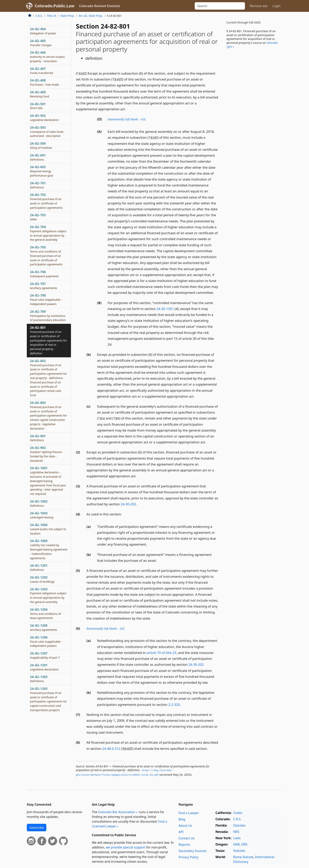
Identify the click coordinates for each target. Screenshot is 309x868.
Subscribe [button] (37, 828)
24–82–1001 (48, 481)
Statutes (239, 825)
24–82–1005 (49, 549)
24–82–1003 (42, 515)
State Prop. (67, 16)
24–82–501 (38, 106)
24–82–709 (48, 316)
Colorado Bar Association (117, 812)
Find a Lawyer (189, 813)
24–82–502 (44, 118)
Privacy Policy (188, 857)
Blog (182, 819)
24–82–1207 (45, 655)
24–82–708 (46, 300)
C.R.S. (39, 16)
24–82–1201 (39, 567)
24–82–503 (47, 132)
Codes (238, 813)
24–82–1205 (44, 627)
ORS (244, 844)
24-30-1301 (165, 309)
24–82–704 (48, 233)
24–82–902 (46, 454)
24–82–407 (41, 71)
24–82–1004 (48, 529)
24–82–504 (41, 145)
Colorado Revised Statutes (100, 6)
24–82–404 (43, 31)
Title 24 (52, 16)
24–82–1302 (39, 679)
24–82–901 (38, 438)
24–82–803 (48, 415)
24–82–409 (40, 94)
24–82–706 (44, 274)
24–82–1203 (48, 595)
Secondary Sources (193, 851)
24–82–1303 (48, 699)
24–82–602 (41, 171)
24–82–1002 (39, 503)
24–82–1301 (44, 667)
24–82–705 (46, 256)
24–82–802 (48, 378)
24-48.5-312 (111, 749)
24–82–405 (41, 43)
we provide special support (126, 847)
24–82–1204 (45, 614)
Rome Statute (243, 857)
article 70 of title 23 (161, 653)
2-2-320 (174, 705)
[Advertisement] (253, 117)
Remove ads (259, 6)
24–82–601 (38, 157)
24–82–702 (46, 201)
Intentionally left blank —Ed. (127, 119)
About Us (185, 826)
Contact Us (187, 838)
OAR (236, 844)
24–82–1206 (46, 641)
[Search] (220, 6)
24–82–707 (44, 286)
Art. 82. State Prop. (91, 16)
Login (276, 6)
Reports (184, 845)
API (181, 832)
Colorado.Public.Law (54, 6)
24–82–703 (38, 217)
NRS (236, 832)
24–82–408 (44, 82)
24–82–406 (47, 57)
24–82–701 (38, 185)
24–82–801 (48, 340)
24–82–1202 (42, 579)
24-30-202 (128, 504)
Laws (237, 838)
